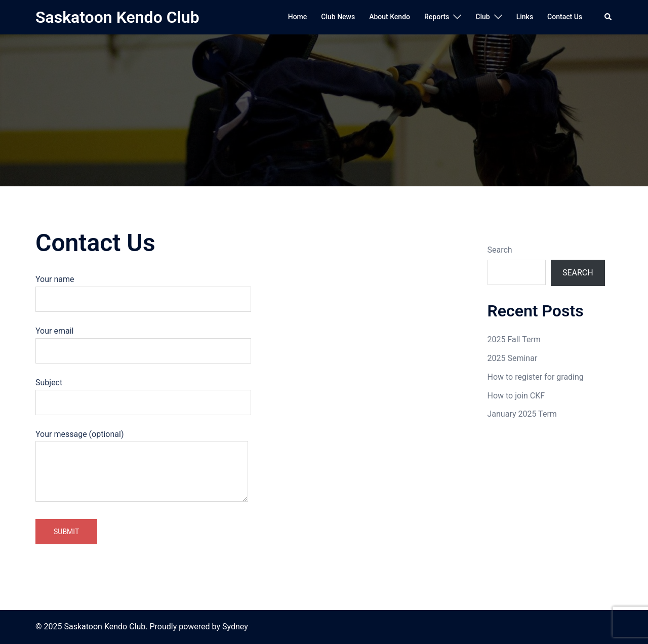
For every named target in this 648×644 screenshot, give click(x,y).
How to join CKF (516, 396)
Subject (143, 392)
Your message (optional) (142, 467)
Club (482, 17)
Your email (143, 341)
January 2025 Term (522, 414)
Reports (437, 17)
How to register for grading (536, 377)
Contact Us (565, 17)
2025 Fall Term (514, 339)
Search (500, 250)
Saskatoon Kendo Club (117, 17)
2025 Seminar (513, 358)
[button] (609, 17)
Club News (338, 17)
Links (525, 17)
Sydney (235, 627)
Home (298, 17)
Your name (143, 289)
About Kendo (390, 17)
